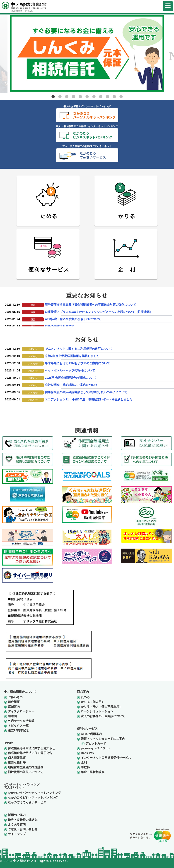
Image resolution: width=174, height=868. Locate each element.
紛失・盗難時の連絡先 (23, 820)
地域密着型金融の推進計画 (26, 767)
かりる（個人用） (93, 702)
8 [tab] (101, 97)
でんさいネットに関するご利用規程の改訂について (79, 349)
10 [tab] (114, 97)
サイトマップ (17, 834)
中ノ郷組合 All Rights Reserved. (41, 861)
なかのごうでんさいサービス (27, 802)
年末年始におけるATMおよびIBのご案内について (77, 363)
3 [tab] (67, 97)
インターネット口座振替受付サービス (106, 758)
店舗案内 (14, 707)
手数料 (85, 767)
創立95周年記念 (18, 730)
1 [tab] (53, 97)
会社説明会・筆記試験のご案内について (71, 385)
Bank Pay (88, 753)
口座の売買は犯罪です (60, 326)
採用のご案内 (17, 815)
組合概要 (14, 702)
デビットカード (96, 743)
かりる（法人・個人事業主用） (101, 707)
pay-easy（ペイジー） (96, 748)
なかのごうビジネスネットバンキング (33, 798)
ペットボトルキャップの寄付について (70, 370)
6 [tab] (87, 97)
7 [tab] (94, 97)
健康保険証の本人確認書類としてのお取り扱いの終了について (86, 392)
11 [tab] (121, 97)
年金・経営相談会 (93, 772)
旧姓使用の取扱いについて (26, 772)
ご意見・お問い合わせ (23, 829)
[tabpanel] (87, 53)
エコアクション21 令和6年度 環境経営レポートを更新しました (89, 399)
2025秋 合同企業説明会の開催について (71, 378)
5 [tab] (80, 97)
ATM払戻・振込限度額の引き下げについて (73, 319)
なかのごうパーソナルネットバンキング (34, 793)
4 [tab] (73, 97)
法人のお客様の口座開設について (103, 716)
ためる (85, 697)
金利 (84, 762)
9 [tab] (107, 97)
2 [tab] (60, 97)
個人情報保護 (17, 758)
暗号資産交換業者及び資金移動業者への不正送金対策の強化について (91, 305)
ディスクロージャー (21, 711)
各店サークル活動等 (21, 721)
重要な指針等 (17, 762)
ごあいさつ (15, 697)
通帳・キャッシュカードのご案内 (103, 739)
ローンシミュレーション (97, 711)
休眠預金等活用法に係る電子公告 (30, 753)
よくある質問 (17, 824)
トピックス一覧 (18, 726)
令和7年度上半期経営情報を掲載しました (72, 356)
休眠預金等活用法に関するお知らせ (31, 748)
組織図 (12, 716)
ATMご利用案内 (91, 734)
